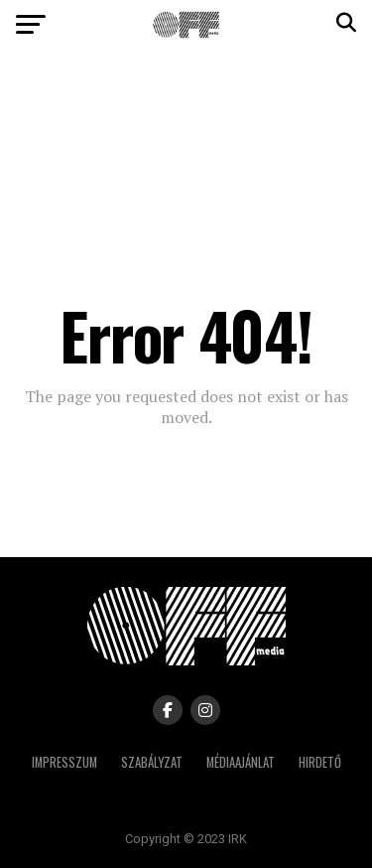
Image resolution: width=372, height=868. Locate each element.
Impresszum (64, 762)
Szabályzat (152, 762)
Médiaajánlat (241, 762)
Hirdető (320, 762)
